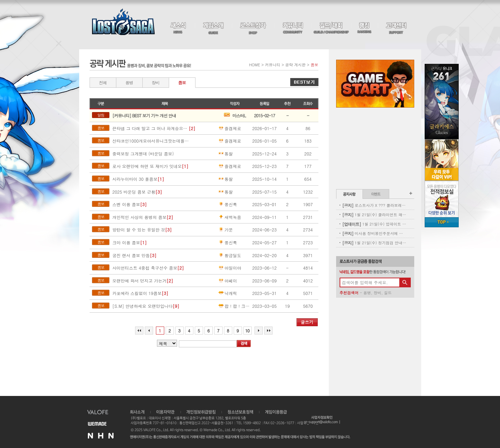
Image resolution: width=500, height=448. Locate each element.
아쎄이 (227, 281)
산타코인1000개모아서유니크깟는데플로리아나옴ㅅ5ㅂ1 (150, 141)
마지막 (268, 331)
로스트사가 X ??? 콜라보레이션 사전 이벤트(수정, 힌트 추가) (374, 205)
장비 (156, 82)
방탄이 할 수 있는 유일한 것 (139, 230)
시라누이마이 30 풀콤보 (135, 179)
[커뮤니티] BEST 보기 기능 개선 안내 (144, 116)
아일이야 (230, 268)
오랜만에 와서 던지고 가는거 (139, 281)
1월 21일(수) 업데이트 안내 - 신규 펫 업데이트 (374, 224)
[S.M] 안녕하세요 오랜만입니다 (142, 306)
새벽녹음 (230, 217)
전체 (103, 82)
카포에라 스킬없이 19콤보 (137, 293)
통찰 (225, 154)
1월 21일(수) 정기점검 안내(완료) (374, 243)
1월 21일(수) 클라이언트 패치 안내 (374, 215)
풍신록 (227, 204)
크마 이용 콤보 (126, 243)
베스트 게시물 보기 (304, 82)
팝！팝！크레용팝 (235, 306)
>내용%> (167, 343)
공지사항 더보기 (411, 193)
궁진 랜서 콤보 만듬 (131, 255)
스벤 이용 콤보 (126, 204)
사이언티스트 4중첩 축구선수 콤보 (145, 268)
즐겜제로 (230, 128)
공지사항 (349, 194)
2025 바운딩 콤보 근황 (134, 192)
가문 (225, 230)
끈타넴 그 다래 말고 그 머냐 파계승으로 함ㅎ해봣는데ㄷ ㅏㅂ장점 (150, 128)
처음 (139, 331)
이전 (149, 331)
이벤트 (376, 194)
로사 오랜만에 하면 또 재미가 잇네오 (147, 166)
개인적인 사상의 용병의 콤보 (139, 217)
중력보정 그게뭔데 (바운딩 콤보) (143, 154)
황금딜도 (230, 255)
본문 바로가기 (0, 0)
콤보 (182, 82)
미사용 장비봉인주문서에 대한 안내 (374, 233)
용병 (129, 82)
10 (247, 331)
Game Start (375, 84)
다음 (259, 331)
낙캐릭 (227, 293)
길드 (388, 293)
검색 (244, 344)
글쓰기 (307, 322)
